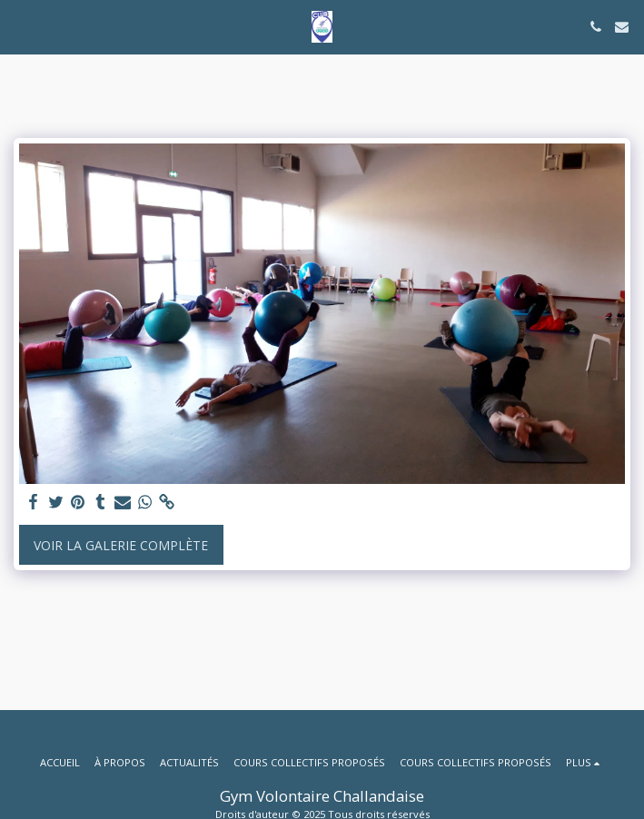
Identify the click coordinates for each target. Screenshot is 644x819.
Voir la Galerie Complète (121, 545)
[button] (20, 26)
